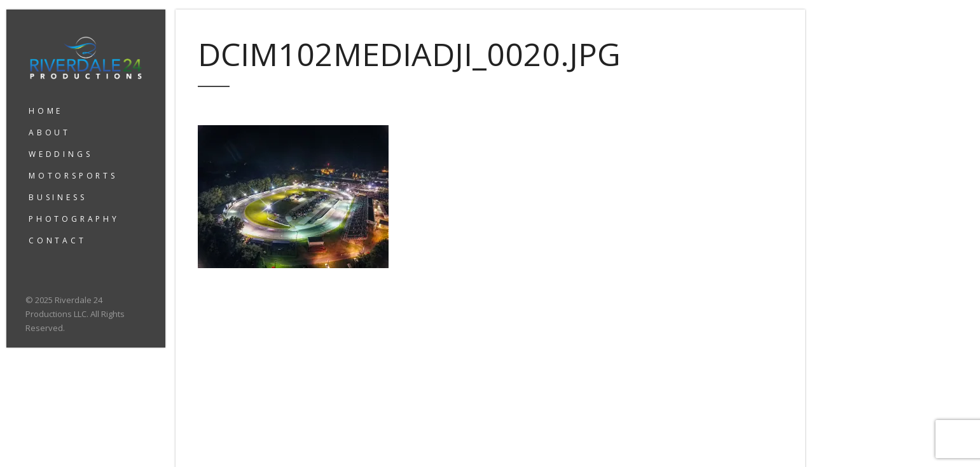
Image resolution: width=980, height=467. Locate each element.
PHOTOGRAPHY (74, 219)
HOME (46, 111)
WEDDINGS (60, 154)
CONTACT (58, 240)
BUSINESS (58, 197)
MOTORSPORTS (73, 176)
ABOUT (50, 132)
